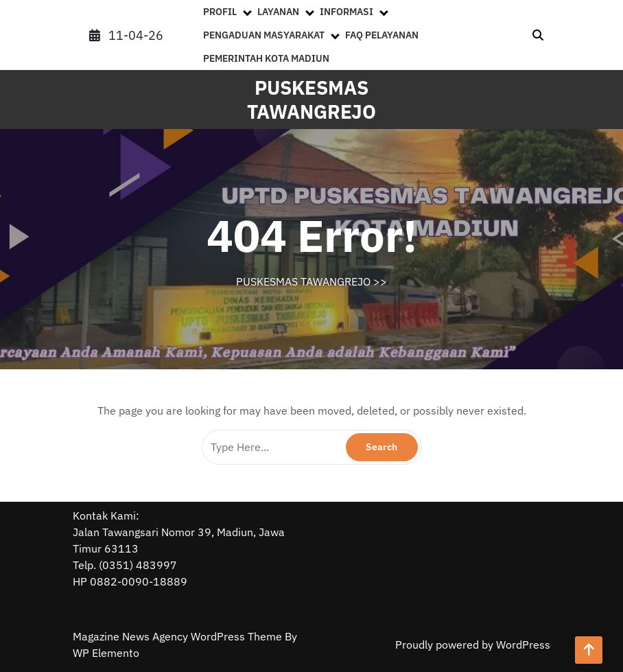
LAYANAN (278, 12)
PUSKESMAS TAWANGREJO (311, 100)
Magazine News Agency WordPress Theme (179, 636)
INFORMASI (346, 12)
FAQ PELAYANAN (382, 35)
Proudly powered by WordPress (473, 645)
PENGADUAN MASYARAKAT (264, 35)
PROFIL (220, 12)
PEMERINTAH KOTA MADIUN (266, 58)
